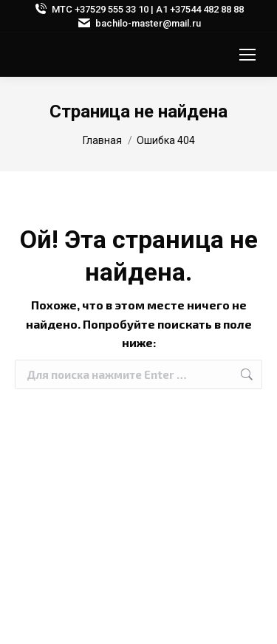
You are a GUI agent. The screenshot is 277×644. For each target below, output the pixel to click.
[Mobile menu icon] (247, 55)
